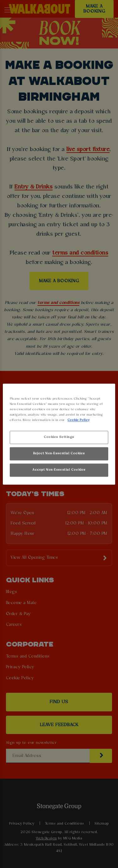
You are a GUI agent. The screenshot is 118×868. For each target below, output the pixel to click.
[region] (59, 434)
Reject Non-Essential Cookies (59, 453)
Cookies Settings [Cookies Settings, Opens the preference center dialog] (59, 437)
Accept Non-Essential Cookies (59, 470)
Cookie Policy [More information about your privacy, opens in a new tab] (78, 420)
